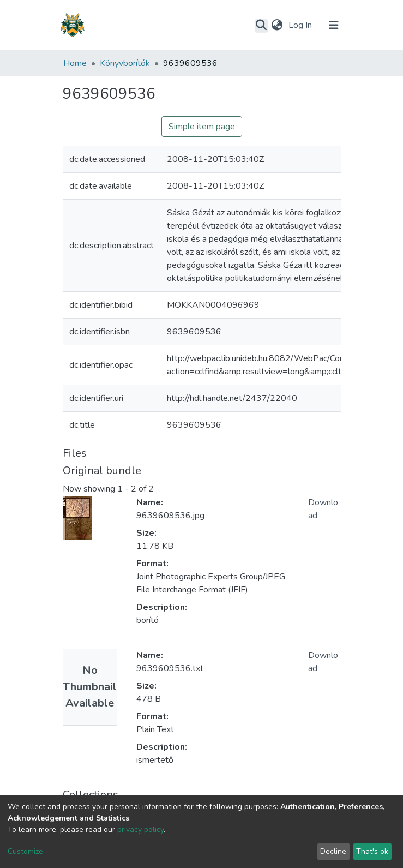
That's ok (372, 851)
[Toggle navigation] (334, 25)
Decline (333, 851)
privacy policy (140, 830)
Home (75, 63)
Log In (301, 25)
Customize (25, 851)
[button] (277, 25)
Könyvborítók (125, 63)
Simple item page (202, 127)
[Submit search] (261, 26)
